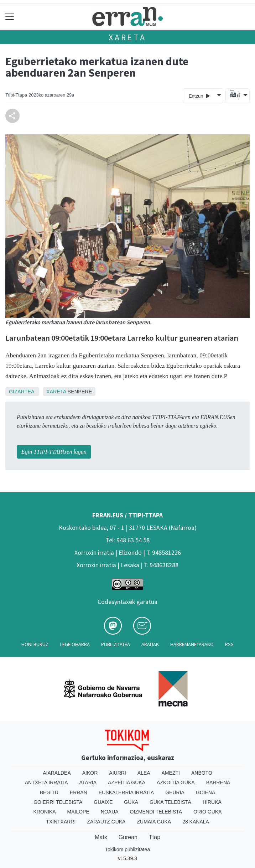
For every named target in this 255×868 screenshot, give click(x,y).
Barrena (218, 782)
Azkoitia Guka (176, 782)
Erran (79, 792)
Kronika (45, 812)
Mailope (78, 812)
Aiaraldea (57, 773)
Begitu (49, 792)
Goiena (205, 792)
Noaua (110, 812)
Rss (229, 644)
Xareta (127, 37)
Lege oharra (75, 644)
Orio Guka (207, 812)
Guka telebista (170, 802)
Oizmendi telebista (156, 812)
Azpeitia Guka (127, 782)
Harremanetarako (192, 644)
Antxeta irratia (46, 782)
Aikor (90, 773)
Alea (144, 773)
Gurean (128, 837)
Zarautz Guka (106, 822)
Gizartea (22, 392)
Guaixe (103, 802)
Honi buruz (35, 644)
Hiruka (212, 802)
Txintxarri (61, 822)
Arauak (150, 644)
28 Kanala (196, 822)
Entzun (199, 96)
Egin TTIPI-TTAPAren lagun (54, 452)
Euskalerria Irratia (126, 792)
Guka (131, 802)
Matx (101, 837)
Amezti (171, 773)
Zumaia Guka (154, 822)
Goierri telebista (58, 802)
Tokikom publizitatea (127, 849)
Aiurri (117, 773)
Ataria (88, 782)
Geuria (175, 792)
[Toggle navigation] (10, 17)
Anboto (202, 773)
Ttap (155, 837)
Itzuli (234, 95)
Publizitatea (116, 644)
